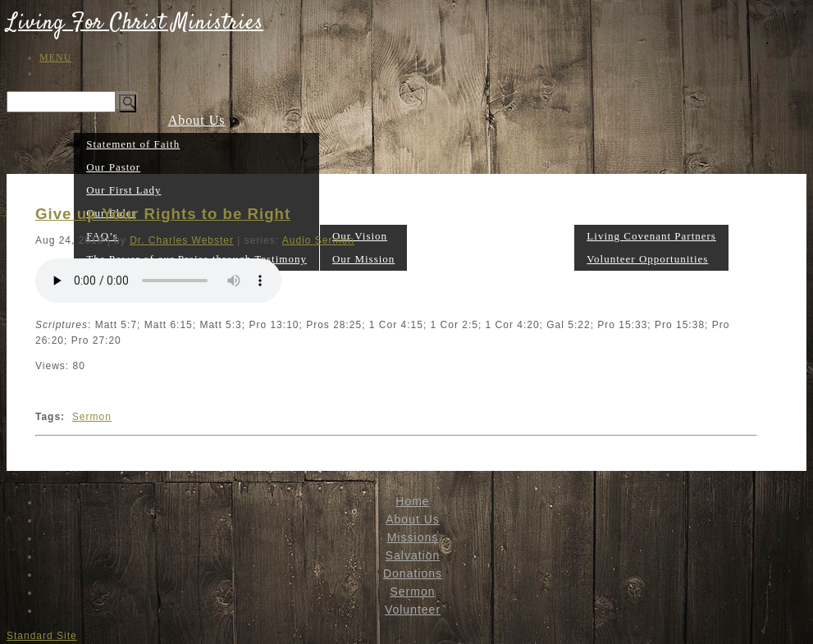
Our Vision (360, 236)
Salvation (436, 258)
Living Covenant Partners (651, 236)
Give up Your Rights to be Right (163, 214)
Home (412, 501)
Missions (363, 212)
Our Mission (363, 259)
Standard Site (42, 636)
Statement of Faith (133, 144)
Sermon (551, 258)
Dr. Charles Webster (182, 240)
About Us (197, 120)
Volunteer (652, 212)
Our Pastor (113, 167)
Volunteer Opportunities (647, 259)
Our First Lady (123, 190)
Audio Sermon (318, 240)
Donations (497, 258)
